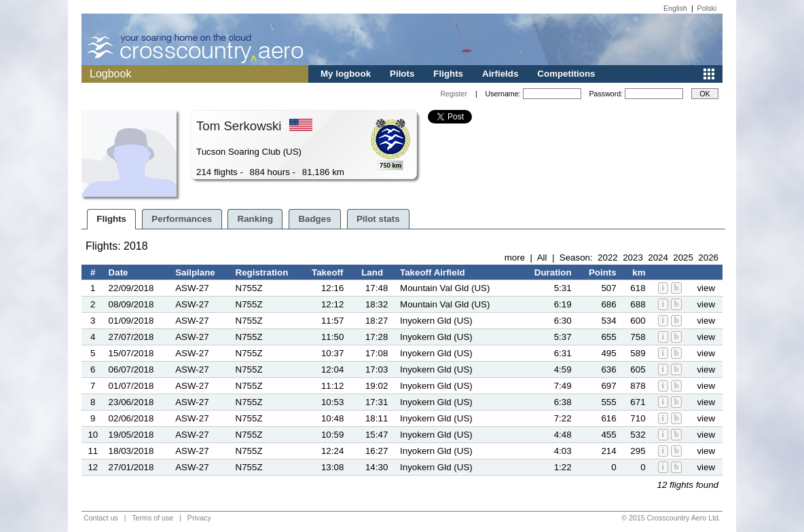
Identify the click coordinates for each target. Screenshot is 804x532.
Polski (707, 8)
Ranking (256, 219)
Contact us (101, 518)
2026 (708, 258)
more (515, 258)
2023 (633, 258)
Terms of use (152, 518)
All (542, 258)
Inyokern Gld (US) (436, 321)
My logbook (346, 74)
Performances (182, 219)
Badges (314, 219)
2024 (658, 258)
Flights (448, 74)
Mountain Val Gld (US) (445, 288)
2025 (683, 258)
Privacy (199, 518)
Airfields (500, 74)
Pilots (402, 74)
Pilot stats (378, 219)
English (675, 8)
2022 (608, 258)
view (706, 288)
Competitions (566, 74)
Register (454, 94)
